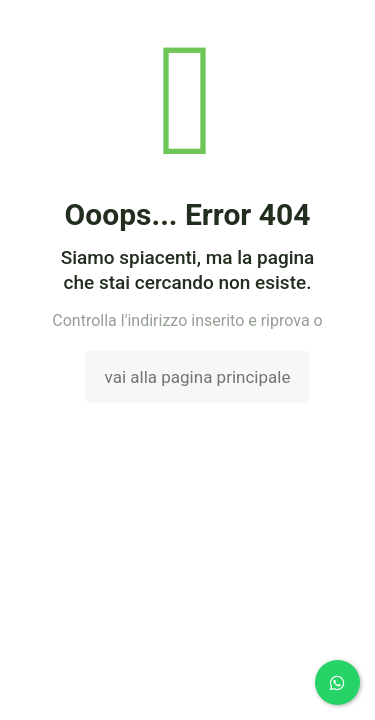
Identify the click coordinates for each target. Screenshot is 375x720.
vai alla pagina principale (198, 377)
